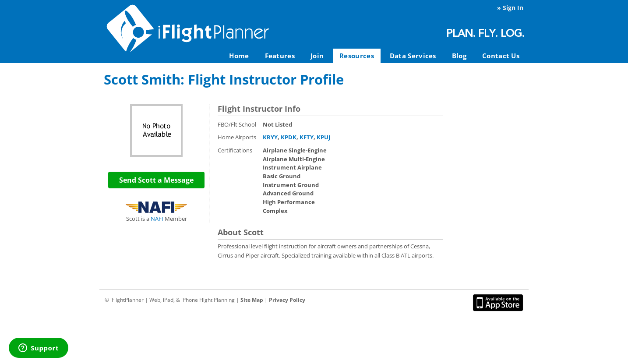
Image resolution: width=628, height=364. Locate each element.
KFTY (307, 137)
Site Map (252, 300)
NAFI (157, 219)
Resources (357, 56)
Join (317, 56)
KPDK (289, 137)
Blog (459, 56)
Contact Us (501, 56)
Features (280, 56)
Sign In (513, 8)
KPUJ (323, 137)
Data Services (413, 56)
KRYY (270, 137)
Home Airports (237, 137)
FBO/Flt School (237, 124)
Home (239, 56)
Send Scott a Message (156, 180)
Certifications (235, 150)
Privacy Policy (287, 300)
